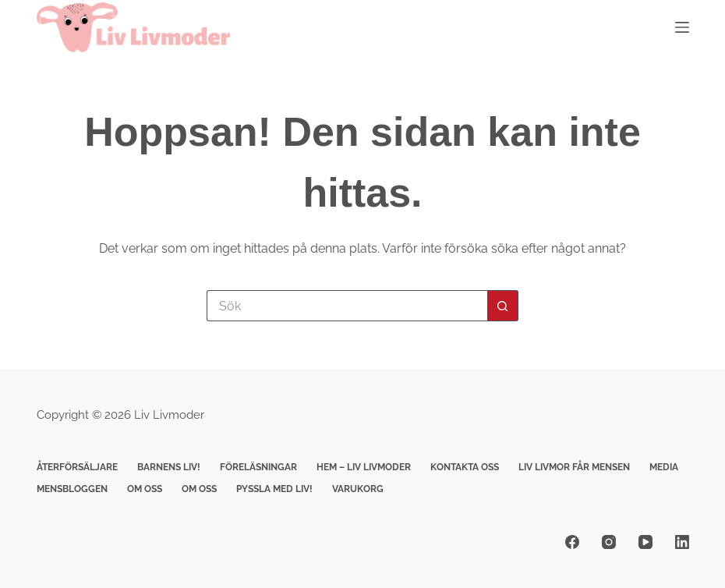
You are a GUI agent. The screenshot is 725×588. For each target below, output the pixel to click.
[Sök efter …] (347, 306)
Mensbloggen (72, 489)
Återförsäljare (77, 467)
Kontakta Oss (465, 467)
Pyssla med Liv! (274, 489)
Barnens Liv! (169, 467)
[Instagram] (609, 542)
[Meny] (682, 27)
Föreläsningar (258, 467)
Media (664, 467)
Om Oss (145, 489)
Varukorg (358, 489)
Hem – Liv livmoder (364, 467)
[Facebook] (572, 542)
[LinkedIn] (682, 542)
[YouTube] (645, 542)
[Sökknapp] (503, 306)
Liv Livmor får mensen (574, 467)
